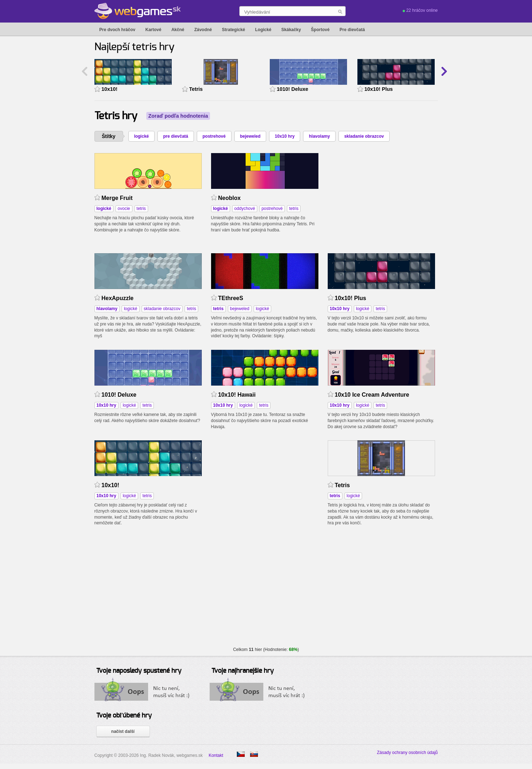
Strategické (233, 30)
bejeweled (250, 136)
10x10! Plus (379, 89)
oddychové (245, 209)
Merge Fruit (117, 198)
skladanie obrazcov (364, 136)
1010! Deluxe (293, 89)
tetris (141, 209)
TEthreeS (231, 298)
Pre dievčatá (352, 30)
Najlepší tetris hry (135, 47)
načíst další (123, 731)
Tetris (196, 89)
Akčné (178, 30)
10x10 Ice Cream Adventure (372, 395)
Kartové (153, 30)
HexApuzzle (118, 298)
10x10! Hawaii (237, 395)
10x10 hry (285, 136)
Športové (320, 30)
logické (141, 136)
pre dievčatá (176, 136)
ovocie (124, 209)
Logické (263, 30)
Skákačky (291, 30)
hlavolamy (319, 136)
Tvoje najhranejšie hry (243, 671)
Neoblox (230, 198)
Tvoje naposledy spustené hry (139, 671)
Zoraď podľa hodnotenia (178, 116)
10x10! (110, 89)
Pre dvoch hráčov (118, 30)
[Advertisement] (381, 198)
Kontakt (216, 755)
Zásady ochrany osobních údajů (407, 753)
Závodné (203, 30)
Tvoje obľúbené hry (124, 716)
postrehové (214, 136)
